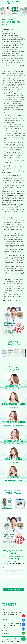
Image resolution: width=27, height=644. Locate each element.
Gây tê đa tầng (17, 283)
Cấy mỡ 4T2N (11, 251)
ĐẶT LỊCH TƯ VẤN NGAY (14, 589)
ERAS (8, 281)
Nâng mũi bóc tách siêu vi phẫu (14, 247)
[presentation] (1, 9)
